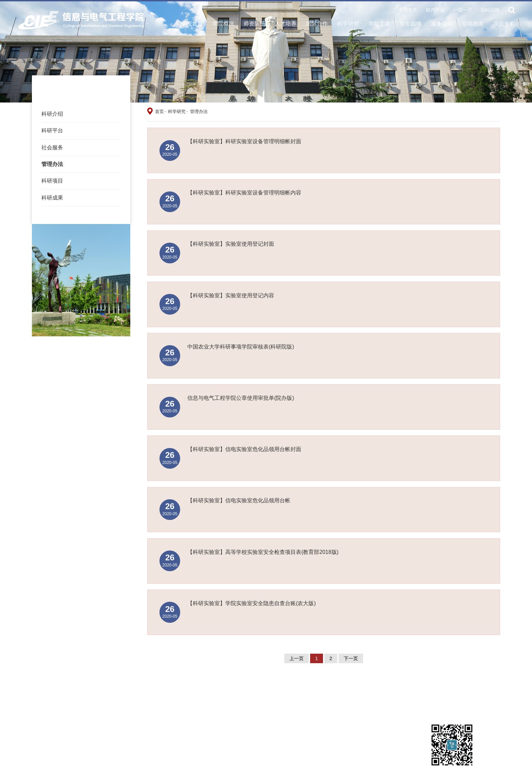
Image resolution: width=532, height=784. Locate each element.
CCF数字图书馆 (256, 698)
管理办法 (52, 164)
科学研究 (177, 111)
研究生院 (326, 698)
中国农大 (408, 10)
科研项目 (52, 181)
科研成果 (52, 198)
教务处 (401, 698)
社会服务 (52, 147)
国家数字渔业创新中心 (186, 707)
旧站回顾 (490, 10)
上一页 (297, 658)
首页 (159, 111)
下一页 (351, 658)
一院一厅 (463, 10)
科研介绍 (52, 114)
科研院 (91, 707)
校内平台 (435, 10)
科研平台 (52, 130)
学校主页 (94, 698)
